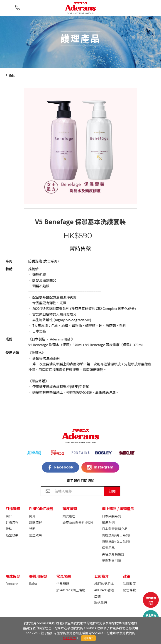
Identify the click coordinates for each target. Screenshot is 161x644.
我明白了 (88, 638)
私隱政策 (69, 638)
